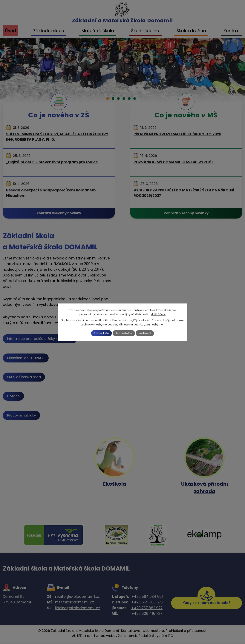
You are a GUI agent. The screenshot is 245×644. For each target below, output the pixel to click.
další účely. (158, 314)
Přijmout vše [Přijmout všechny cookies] (99, 333)
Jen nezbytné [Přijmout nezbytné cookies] (124, 333)
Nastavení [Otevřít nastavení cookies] (148, 333)
